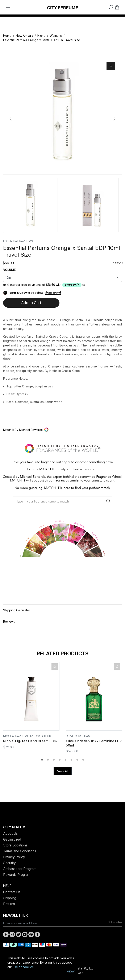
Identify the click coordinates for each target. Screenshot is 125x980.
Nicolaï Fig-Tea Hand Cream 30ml (30, 741)
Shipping (10, 898)
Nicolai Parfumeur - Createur (27, 736)
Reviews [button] (9, 621)
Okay (71, 971)
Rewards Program (17, 875)
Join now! (53, 292)
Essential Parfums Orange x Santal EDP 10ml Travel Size (42, 40)
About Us (10, 833)
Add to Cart (31, 303)
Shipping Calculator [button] (17, 610)
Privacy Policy (14, 857)
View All (63, 771)
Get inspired (12, 839)
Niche (41, 36)
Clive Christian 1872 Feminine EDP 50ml (94, 743)
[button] (62, 430)
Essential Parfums (18, 241)
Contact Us (12, 892)
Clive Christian (78, 736)
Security (9, 863)
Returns (9, 904)
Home (7, 36)
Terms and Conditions (20, 851)
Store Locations (15, 845)
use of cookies (23, 967)
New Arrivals (24, 36)
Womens (56, 36)
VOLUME (9, 270)
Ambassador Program (20, 869)
